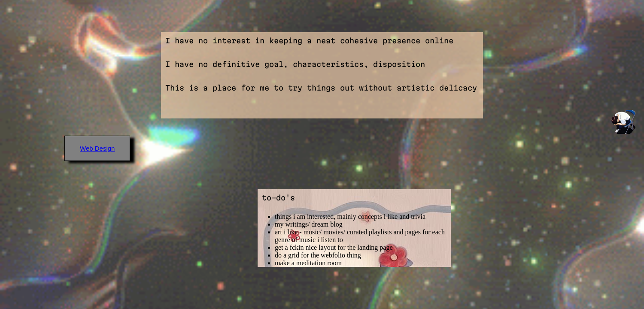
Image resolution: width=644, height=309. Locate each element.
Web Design (97, 148)
